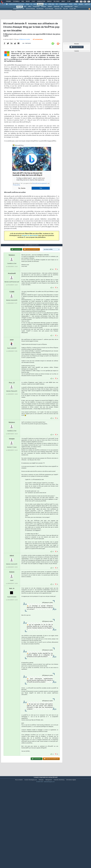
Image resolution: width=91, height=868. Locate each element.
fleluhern (12, 290)
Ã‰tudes (56, 1)
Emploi (49, 1)
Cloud (27, 4)
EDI (57, 4)
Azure (76, 7)
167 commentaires (38, 51)
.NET (25, 7)
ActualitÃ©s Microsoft (19, 9)
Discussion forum (77, 47)
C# (62, 7)
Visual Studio (36, 7)
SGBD (71, 4)
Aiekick (12, 607)
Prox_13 (12, 418)
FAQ (23, 1)
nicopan (12, 474)
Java (45, 4)
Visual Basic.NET (69, 7)
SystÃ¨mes (87, 4)
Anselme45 (12, 309)
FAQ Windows (40, 9)
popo (12, 375)
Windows (44, 7)
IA (31, 4)
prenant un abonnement (30, 247)
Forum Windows (49, 9)
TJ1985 (12, 327)
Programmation (63, 4)
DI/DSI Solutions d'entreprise (17, 4)
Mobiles (81, 4)
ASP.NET (50, 7)
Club (69, 1)
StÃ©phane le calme (24, 51)
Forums (8, 1)
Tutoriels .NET (58, 9)
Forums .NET (73, 9)
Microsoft (40, 4)
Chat (33, 1)
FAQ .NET (66, 9)
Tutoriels (16, 1)
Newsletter (41, 1)
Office (75, 4)
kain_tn (12, 624)
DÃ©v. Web (51, 4)
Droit (63, 1)
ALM (35, 4)
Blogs (28, 1)
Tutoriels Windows (30, 9)
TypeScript (57, 7)
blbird (12, 591)
